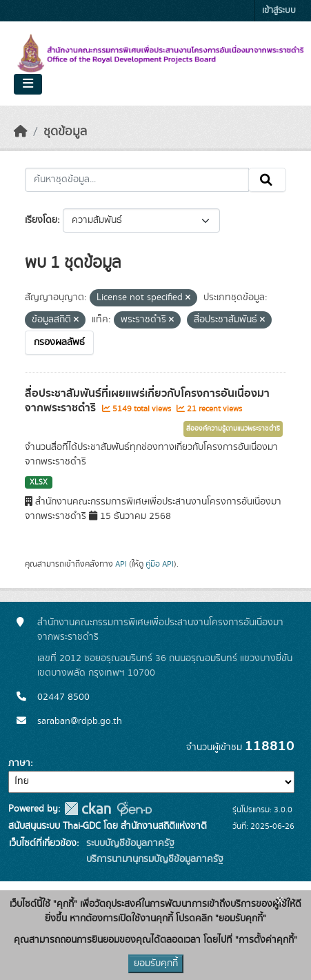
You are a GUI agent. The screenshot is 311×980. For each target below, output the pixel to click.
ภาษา (19, 763)
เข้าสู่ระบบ (279, 11)
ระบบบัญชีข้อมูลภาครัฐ (129, 843)
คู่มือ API (160, 564)
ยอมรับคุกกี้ (156, 963)
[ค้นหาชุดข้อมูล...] (137, 180)
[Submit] (267, 180)
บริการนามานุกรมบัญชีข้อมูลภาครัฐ (153, 859)
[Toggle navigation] (28, 84)
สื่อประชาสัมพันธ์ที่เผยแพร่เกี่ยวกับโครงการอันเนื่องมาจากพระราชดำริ (147, 401)
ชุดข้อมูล (65, 132)
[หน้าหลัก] (21, 132)
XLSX (39, 482)
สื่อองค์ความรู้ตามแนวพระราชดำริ (233, 429)
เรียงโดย (41, 220)
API (121, 564)
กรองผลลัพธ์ (59, 342)
